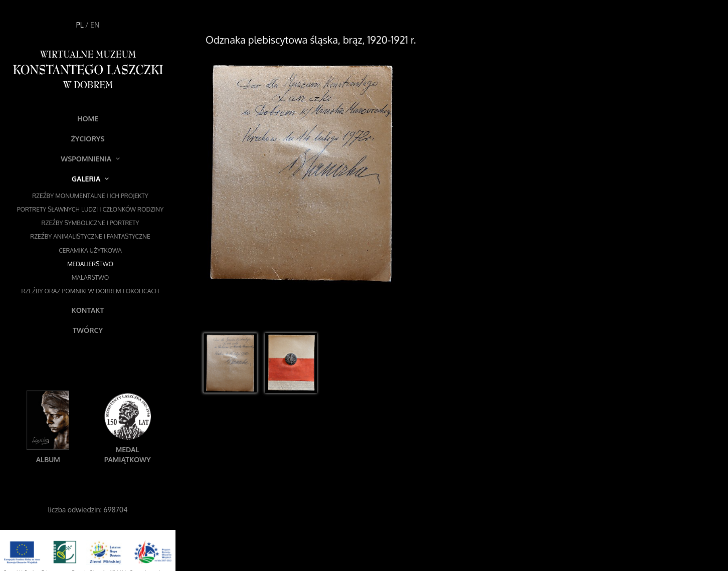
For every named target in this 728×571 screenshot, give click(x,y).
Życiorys (87, 139)
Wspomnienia (90, 159)
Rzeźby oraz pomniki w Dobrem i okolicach (90, 291)
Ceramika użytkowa (90, 250)
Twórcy (88, 330)
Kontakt (88, 310)
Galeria (90, 179)
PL (80, 25)
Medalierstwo (90, 264)
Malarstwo (90, 277)
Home (88, 119)
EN (95, 25)
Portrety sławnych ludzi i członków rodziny (90, 209)
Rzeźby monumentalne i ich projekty (90, 196)
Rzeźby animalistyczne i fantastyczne (90, 236)
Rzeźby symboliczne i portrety (90, 223)
